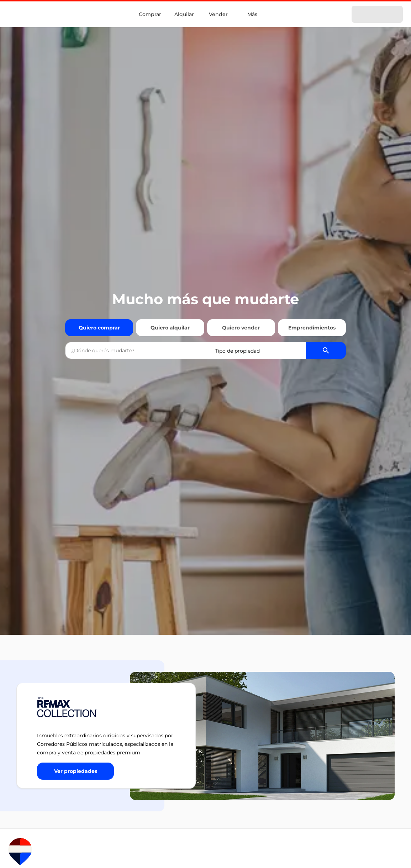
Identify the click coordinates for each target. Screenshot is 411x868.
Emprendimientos (312, 328)
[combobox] (137, 350)
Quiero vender (241, 328)
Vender (218, 14)
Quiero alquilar (170, 328)
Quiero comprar (99, 328)
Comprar (150, 14)
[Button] (75, 771)
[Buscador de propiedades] (326, 350)
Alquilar (184, 14)
